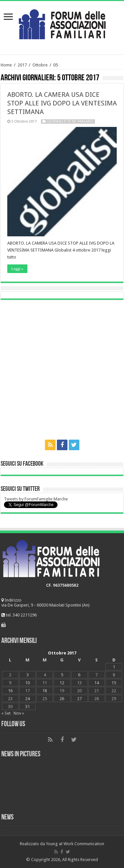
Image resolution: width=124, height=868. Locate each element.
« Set (6, 713)
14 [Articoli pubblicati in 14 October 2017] (97, 683)
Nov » (19, 713)
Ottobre (40, 65)
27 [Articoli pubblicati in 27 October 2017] (79, 699)
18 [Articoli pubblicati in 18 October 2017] (45, 691)
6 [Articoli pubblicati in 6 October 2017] (79, 675)
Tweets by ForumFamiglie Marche (36, 499)
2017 (22, 65)
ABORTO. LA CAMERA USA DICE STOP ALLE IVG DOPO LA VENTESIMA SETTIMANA (62, 103)
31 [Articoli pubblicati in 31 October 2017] (27, 707)
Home (6, 65)
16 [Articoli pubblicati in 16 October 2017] (10, 691)
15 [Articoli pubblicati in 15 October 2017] (114, 683)
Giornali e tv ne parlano (70, 121)
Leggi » (17, 269)
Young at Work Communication (75, 844)
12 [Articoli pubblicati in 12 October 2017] (62, 683)
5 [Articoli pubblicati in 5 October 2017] (62, 675)
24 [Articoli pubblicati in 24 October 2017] (27, 699)
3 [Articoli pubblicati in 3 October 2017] (28, 675)
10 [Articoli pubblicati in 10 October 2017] (27, 683)
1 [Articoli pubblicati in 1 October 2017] (114, 667)
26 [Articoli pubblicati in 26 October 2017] (62, 699)
